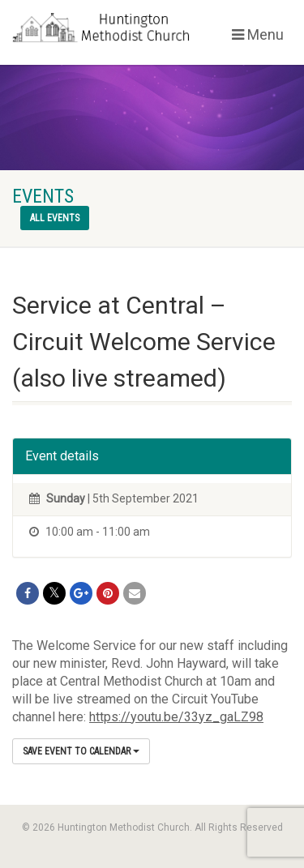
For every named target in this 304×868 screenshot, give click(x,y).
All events (55, 218)
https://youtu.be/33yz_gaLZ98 (176, 717)
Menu (258, 34)
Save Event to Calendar (81, 751)
